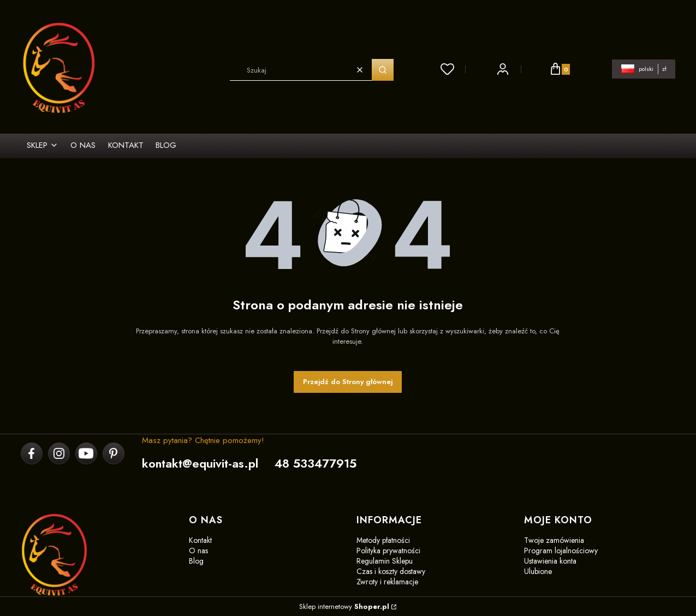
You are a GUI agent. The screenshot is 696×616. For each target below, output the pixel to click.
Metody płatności (383, 540)
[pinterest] (113, 453)
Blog (196, 561)
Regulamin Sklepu (385, 561)
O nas (198, 551)
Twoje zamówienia (554, 540)
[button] (383, 70)
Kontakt (200, 540)
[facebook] (31, 453)
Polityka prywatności (388, 551)
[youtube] (86, 453)
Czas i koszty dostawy (391, 571)
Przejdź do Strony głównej (348, 382)
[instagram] (59, 453)
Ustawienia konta (550, 561)
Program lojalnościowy (561, 551)
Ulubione (538, 571)
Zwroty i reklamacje (387, 582)
